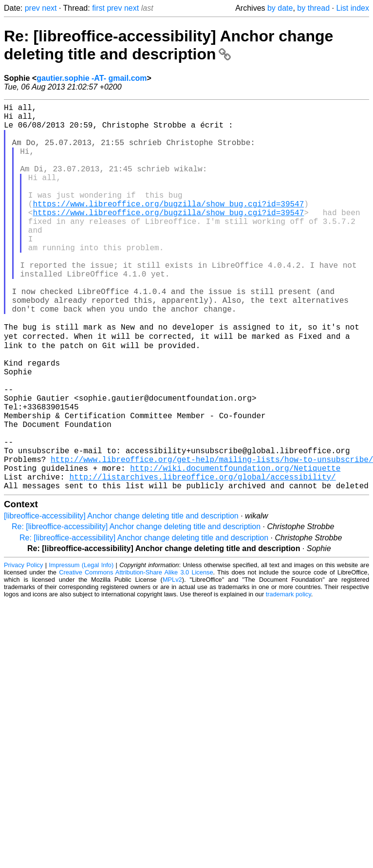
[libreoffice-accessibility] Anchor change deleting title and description (121, 600)
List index (353, 8)
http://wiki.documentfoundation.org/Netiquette (235, 548)
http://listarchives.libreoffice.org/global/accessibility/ (202, 559)
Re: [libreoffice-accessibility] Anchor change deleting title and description (168, 45)
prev (32, 8)
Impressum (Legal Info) (81, 649)
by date (280, 8)
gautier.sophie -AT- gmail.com (92, 78)
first (98, 8)
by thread (313, 8)
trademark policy (289, 678)
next (49, 8)
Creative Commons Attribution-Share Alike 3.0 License (136, 656)
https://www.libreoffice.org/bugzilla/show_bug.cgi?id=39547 (168, 227)
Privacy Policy (23, 649)
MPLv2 (172, 664)
